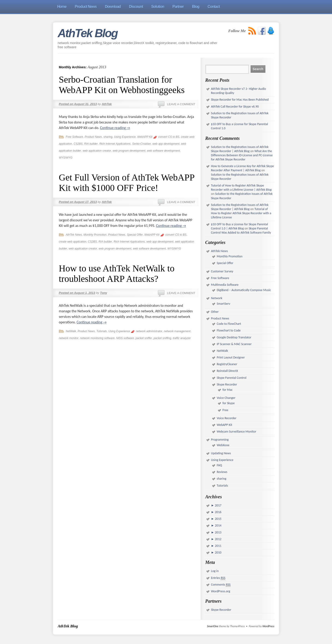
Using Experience (125, 137)
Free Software (74, 137)
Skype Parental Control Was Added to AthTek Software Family (241, 230)
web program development (129, 151)
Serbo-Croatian (141, 144)
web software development (163, 151)
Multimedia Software (225, 285)
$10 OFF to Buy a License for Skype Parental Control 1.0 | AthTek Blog (239, 226)
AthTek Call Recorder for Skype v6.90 (235, 107)
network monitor (69, 338)
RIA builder (91, 144)
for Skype (229, 403)
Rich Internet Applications (115, 144)
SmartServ (224, 304)
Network (217, 298)
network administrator (149, 331)
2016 (218, 512)
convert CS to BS (169, 137)
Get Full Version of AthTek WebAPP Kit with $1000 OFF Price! (127, 183)
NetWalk (71, 331)
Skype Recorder (227, 384)
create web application (73, 242)
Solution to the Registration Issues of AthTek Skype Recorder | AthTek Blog (240, 149)
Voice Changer (226, 398)
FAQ (219, 465)
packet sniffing (162, 338)
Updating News (221, 453)
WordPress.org (221, 591)
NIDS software (125, 338)
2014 (218, 525)
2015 (218, 519)
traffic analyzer (182, 338)
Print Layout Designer (231, 357)
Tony (104, 293)
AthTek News (74, 235)
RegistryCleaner (227, 364)
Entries (218, 578)
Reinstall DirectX (227, 371)
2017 (218, 505)
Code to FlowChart (229, 324)
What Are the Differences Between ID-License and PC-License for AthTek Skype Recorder (242, 155)
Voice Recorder (227, 418)
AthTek (107, 104)
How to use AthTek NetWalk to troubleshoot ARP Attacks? (117, 274)
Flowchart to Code (229, 330)
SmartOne (213, 626)
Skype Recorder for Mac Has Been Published (240, 100)
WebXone (223, 445)
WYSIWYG (66, 158)
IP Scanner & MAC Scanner (234, 344)
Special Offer (135, 235)
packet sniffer (144, 338)
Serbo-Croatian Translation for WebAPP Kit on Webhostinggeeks (122, 85)
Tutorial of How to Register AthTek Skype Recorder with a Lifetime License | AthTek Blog (241, 188)
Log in (215, 571)
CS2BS (78, 144)
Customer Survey (222, 271)
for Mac (228, 390)
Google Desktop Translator (234, 337)
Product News (93, 137)
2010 (218, 552)
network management (177, 331)
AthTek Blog (88, 33)
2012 (218, 539)
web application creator (97, 151)
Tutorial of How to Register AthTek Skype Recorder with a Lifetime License (241, 213)
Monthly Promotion (95, 235)
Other (215, 312)
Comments (221, 585)
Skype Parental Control (232, 378)
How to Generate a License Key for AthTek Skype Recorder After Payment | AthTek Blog (242, 168)
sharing (108, 137)
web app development (166, 144)
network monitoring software (97, 338)
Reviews (222, 472)
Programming (220, 440)
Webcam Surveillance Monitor (237, 432)
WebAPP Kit (145, 137)
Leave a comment (181, 104)
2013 (218, 532)
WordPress (268, 626)
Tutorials (102, 331)
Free (225, 410)
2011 (218, 546)
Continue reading (115, 128)
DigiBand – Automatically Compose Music (244, 290)
